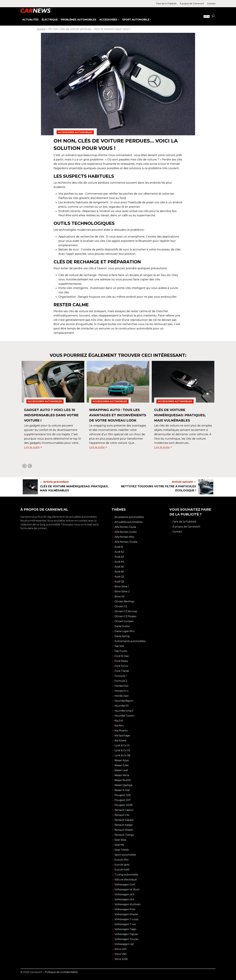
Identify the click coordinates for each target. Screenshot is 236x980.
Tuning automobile (126, 875)
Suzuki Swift (122, 870)
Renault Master (124, 830)
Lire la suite (33, 447)
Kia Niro (119, 726)
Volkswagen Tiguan (126, 934)
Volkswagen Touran (127, 939)
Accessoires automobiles (75, 132)
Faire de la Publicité (166, 4)
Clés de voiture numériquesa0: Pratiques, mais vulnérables (182, 415)
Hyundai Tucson (124, 716)
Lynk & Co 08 (122, 755)
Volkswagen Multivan (127, 904)
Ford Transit (122, 671)
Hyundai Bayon (124, 701)
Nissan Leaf (121, 770)
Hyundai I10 (122, 706)
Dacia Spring (122, 636)
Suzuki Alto (122, 860)
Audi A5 (119, 567)
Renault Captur (124, 810)
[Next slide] (30, 466)
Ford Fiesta (121, 661)
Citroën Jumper (124, 621)
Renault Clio (122, 815)
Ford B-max (122, 656)
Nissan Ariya (122, 760)
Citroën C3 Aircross (126, 611)
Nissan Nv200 (123, 780)
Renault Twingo (124, 835)
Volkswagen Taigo (125, 929)
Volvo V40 (120, 949)
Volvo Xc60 (121, 959)
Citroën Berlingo (124, 601)
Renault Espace (124, 820)
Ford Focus (121, 666)
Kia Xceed (120, 740)
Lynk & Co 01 (122, 745)
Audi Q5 (119, 582)
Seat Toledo (122, 850)
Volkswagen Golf (125, 885)
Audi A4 (119, 562)
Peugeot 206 (123, 795)
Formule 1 (121, 676)
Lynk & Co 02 (122, 750)
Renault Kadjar (124, 825)
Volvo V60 (120, 954)
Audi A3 (119, 557)
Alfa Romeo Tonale (126, 542)
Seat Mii (119, 845)
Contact (211, 4)
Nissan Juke (122, 765)
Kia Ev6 (119, 721)
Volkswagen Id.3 (124, 894)
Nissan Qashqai (123, 785)
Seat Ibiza (120, 840)
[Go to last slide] (24, 466)
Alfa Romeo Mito (124, 537)
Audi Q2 (119, 577)
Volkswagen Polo (125, 909)
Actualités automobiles (128, 522)
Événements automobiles (130, 641)
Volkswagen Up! (124, 944)
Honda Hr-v (122, 691)
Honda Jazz (122, 696)
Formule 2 (121, 681)
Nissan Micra (122, 775)
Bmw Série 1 (122, 587)
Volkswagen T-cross (126, 919)
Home (41, 29)
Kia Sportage (122, 736)
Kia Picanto (121, 731)
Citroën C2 (121, 606)
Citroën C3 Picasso (125, 616)
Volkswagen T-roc (125, 924)
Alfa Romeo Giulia (125, 527)
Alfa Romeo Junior (126, 532)
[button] (213, 16)
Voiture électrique (126, 880)
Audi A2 (119, 552)
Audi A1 (119, 547)
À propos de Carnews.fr (192, 4)
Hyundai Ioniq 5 (124, 711)
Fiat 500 (119, 646)
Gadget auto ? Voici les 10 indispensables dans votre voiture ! (52, 415)
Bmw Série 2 (122, 592)
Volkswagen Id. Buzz (127, 889)
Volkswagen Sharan (126, 914)
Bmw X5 (120, 596)
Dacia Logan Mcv (125, 631)
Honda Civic (122, 686)
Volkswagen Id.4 (124, 899)
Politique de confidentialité (61, 972)
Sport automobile (125, 855)
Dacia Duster (122, 626)
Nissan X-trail (122, 790)
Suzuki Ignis (122, 865)
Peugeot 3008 (123, 805)
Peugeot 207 (123, 800)
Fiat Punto (121, 651)
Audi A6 (119, 572)
